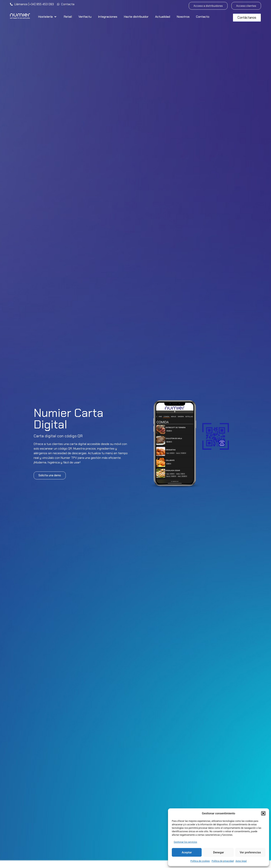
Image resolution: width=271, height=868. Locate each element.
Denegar (219, 852)
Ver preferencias (250, 852)
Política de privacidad (223, 861)
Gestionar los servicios (185, 842)
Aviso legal (241, 861)
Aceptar (187, 852)
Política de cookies (200, 861)
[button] (263, 813)
